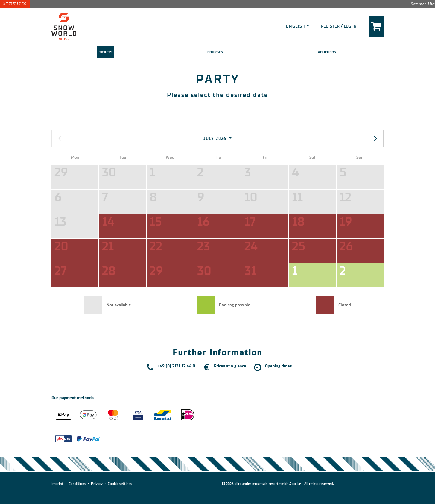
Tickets (106, 52)
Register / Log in (339, 26)
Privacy (97, 484)
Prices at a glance (230, 366)
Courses (215, 52)
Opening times (278, 366)
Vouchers (327, 52)
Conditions (77, 484)
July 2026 (216, 139)
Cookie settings (120, 484)
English (296, 26)
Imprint (57, 484)
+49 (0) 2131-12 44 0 (176, 366)
